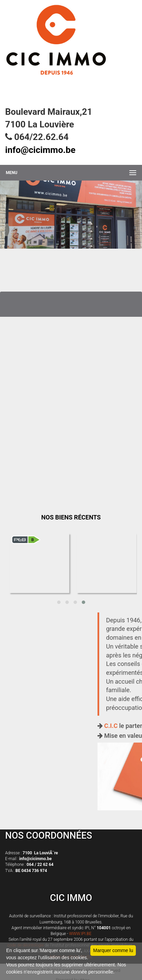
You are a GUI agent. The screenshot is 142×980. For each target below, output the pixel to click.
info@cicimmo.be (40, 150)
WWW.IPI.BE (80, 934)
